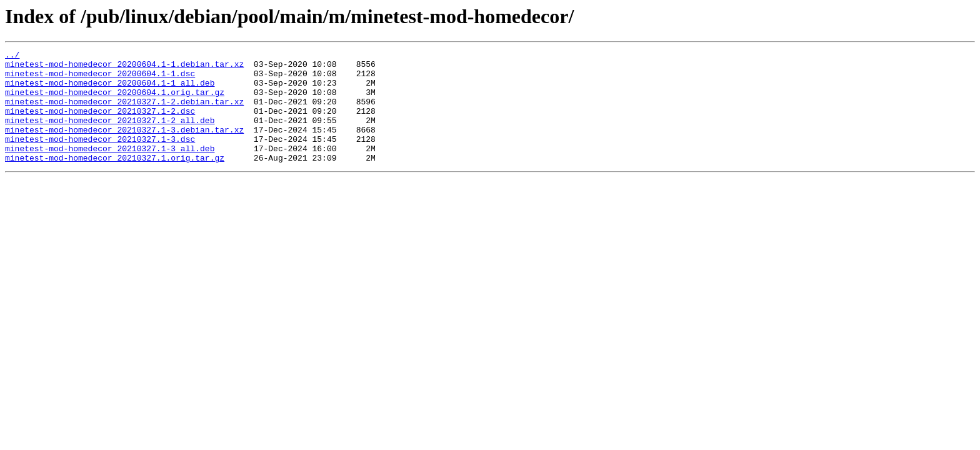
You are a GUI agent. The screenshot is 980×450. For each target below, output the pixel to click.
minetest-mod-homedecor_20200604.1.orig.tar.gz (115, 101)
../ (12, 56)
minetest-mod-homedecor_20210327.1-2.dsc (100, 124)
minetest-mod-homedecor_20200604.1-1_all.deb (110, 90)
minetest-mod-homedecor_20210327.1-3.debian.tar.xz (124, 146)
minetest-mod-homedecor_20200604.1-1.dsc (100, 79)
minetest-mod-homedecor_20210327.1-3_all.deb (110, 169)
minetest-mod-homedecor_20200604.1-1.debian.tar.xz (124, 67)
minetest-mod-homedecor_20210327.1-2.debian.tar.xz (124, 112)
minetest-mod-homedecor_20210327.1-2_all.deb (110, 135)
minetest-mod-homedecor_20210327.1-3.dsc (100, 157)
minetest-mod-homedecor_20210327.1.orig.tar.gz (115, 180)
